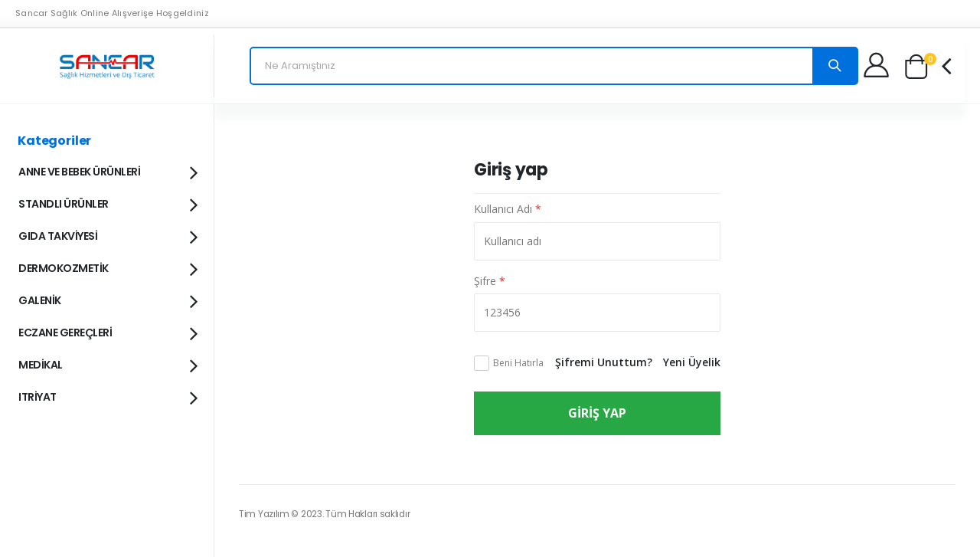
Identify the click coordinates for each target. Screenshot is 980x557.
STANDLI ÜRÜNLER (107, 203)
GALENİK (107, 300)
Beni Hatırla (518, 363)
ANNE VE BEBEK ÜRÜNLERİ (107, 171)
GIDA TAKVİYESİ (107, 235)
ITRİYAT (107, 396)
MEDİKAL (107, 364)
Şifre (490, 281)
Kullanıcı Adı (508, 209)
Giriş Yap (597, 413)
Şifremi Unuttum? (604, 362)
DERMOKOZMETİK (107, 267)
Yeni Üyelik (692, 362)
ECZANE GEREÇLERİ (107, 332)
